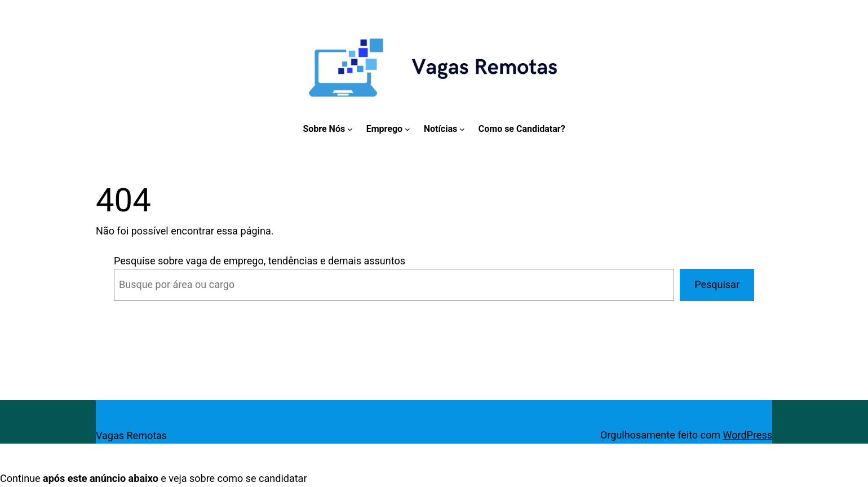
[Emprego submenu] (408, 129)
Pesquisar (717, 284)
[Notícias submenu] (462, 129)
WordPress (748, 435)
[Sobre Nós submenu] (350, 129)
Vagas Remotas (131, 435)
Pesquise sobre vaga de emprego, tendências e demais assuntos (260, 261)
